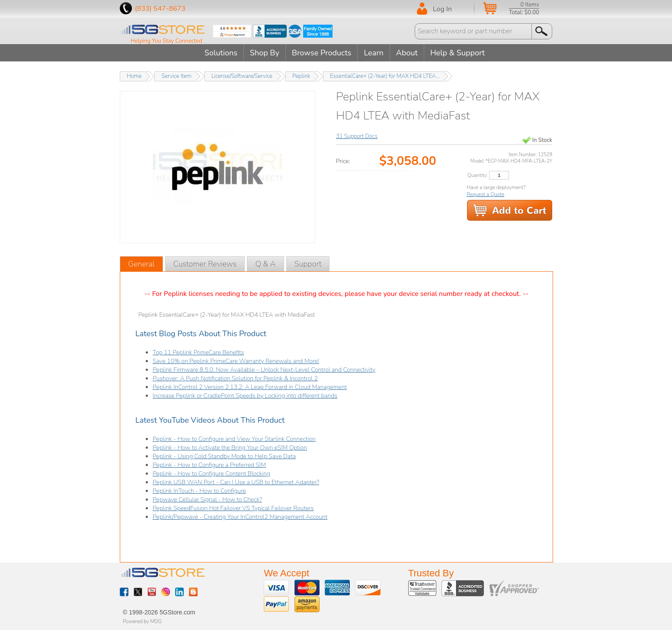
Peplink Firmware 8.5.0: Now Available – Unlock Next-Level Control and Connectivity (264, 370)
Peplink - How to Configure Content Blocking (211, 474)
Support (308, 264)
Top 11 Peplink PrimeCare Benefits (198, 352)
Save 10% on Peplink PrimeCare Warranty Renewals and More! (236, 361)
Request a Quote (485, 194)
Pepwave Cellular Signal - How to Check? (207, 500)
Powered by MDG (142, 621)
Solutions (221, 53)
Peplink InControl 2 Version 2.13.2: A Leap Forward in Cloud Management (250, 387)
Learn (373, 53)
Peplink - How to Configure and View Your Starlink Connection (234, 439)
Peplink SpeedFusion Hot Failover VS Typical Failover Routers (233, 508)
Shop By (265, 53)
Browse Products (322, 53)
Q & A (265, 264)
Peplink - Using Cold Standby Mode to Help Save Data (224, 456)
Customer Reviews (205, 264)
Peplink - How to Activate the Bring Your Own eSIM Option (230, 448)
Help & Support (458, 53)
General (141, 264)
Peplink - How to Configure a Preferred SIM (209, 465)
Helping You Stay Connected (166, 41)
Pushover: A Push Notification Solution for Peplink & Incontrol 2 (235, 378)
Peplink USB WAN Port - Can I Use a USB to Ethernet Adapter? (236, 482)
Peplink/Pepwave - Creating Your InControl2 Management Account (240, 517)
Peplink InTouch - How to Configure (199, 491)
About (407, 53)
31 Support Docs (357, 136)
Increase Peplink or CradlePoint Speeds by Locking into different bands (245, 396)
